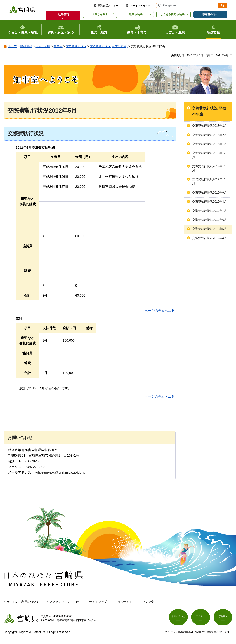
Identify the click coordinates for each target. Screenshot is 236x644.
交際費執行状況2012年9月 (210, 193)
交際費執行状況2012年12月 (209, 155)
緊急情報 (63, 15)
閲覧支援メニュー (108, 6)
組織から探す (137, 14)
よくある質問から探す (173, 14)
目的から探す (100, 14)
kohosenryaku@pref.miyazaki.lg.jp (60, 472)
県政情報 (26, 46)
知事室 (58, 46)
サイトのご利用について (23, 602)
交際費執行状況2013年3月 (210, 126)
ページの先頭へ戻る (160, 311)
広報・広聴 (43, 46)
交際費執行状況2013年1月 (210, 144)
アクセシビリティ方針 (64, 602)
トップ (13, 46)
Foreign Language (140, 6)
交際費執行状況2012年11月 (209, 168)
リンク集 (148, 602)
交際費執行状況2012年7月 (210, 211)
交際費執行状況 (76, 46)
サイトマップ (98, 602)
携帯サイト (125, 602)
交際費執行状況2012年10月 (209, 181)
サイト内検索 (159, 5)
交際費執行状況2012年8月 (210, 202)
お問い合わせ (178, 618)
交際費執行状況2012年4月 (210, 238)
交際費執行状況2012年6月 (210, 220)
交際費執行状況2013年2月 (210, 135)
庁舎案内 (223, 618)
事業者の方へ (210, 14)
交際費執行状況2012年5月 (210, 229)
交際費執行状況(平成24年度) (109, 46)
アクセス (201, 618)
